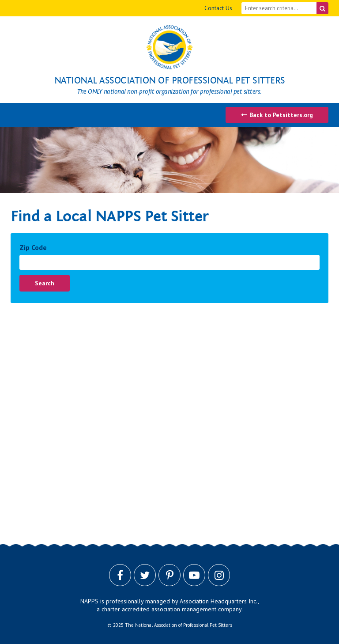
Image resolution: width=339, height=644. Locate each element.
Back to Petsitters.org (277, 115)
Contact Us (218, 8)
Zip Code (33, 247)
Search (45, 283)
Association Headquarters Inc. (219, 601)
